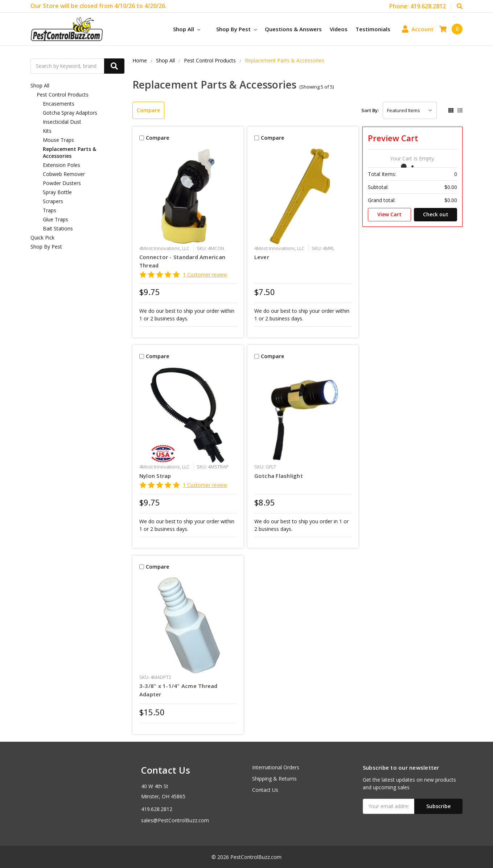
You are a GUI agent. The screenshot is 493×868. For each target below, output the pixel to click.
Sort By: (370, 110)
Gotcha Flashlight (279, 476)
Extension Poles (61, 165)
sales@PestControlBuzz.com (175, 820)
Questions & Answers (293, 29)
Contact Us (265, 790)
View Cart (389, 214)
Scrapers (53, 201)
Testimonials (373, 29)
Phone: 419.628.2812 (418, 6)
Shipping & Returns (274, 779)
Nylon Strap (155, 476)
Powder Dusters (62, 183)
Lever (262, 257)
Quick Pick (42, 238)
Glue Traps (56, 219)
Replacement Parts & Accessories (69, 152)
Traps (50, 210)
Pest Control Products (63, 95)
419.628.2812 (157, 809)
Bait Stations (58, 228)
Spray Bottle (57, 192)
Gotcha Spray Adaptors (70, 113)
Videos (339, 29)
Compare (148, 110)
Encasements (59, 104)
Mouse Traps (58, 140)
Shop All (187, 29)
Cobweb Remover (64, 174)
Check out (436, 214)
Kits (47, 131)
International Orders (276, 767)
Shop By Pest (237, 29)
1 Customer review (205, 275)
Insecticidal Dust (62, 122)
